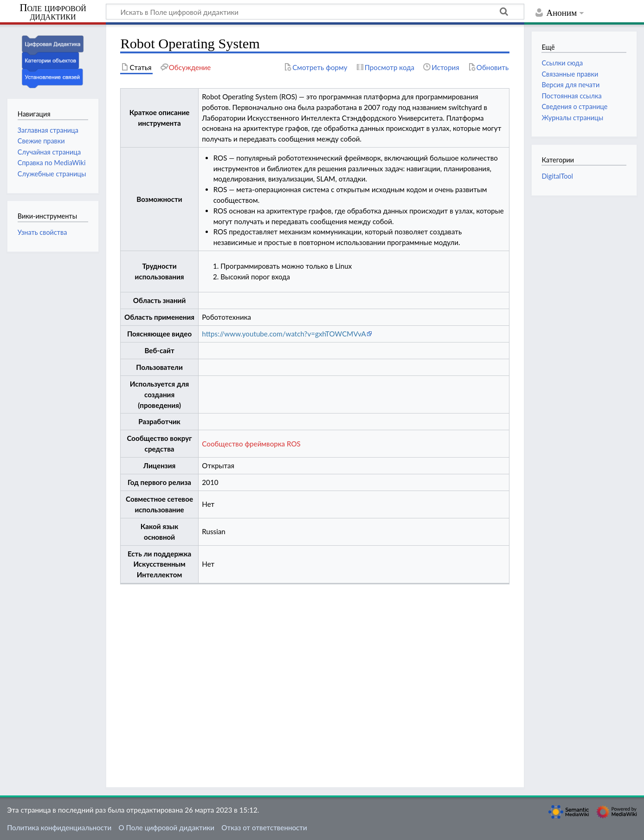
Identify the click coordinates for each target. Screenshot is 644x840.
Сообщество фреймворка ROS (251, 444)
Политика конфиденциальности (59, 827)
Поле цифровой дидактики (53, 12)
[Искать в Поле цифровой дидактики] (315, 12)
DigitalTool (557, 176)
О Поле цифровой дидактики (166, 827)
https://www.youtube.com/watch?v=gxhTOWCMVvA (284, 334)
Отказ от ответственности (264, 827)
